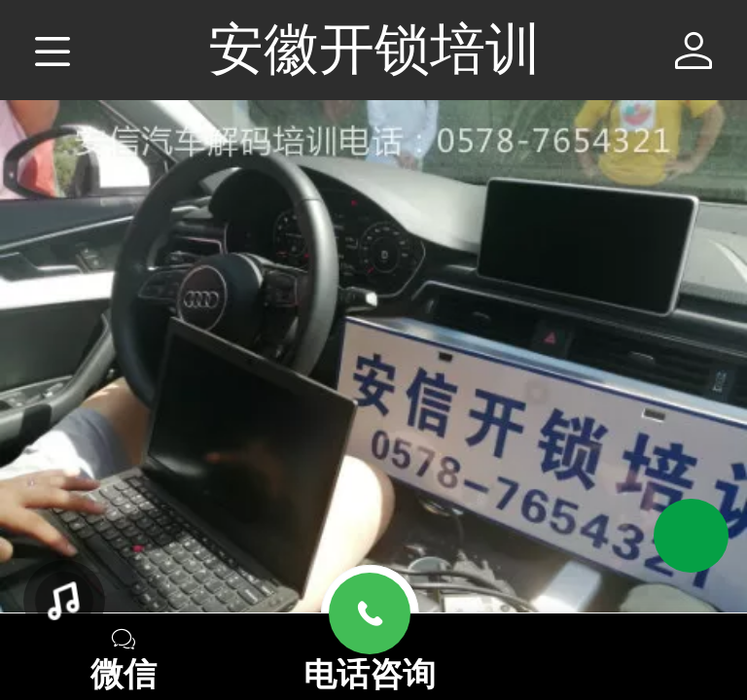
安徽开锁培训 (374, 49)
